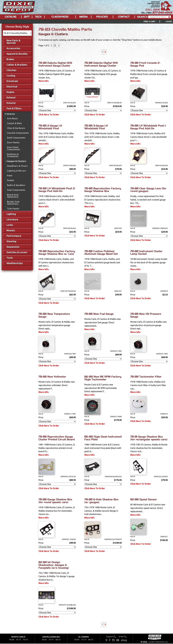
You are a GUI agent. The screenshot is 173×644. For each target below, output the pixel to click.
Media (83, 17)
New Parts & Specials (14, 42)
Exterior (11, 103)
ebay (124, 640)
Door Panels (13, 143)
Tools (10, 258)
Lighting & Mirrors (17, 171)
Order (123, 637)
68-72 (58, 640)
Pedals (11, 180)
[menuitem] (155, 21)
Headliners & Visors (17, 166)
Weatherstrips (15, 263)
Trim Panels (13, 209)
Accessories (13, 48)
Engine (10, 92)
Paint (10, 176)
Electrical (12, 87)
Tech (38, 17)
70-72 (25, 640)
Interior (11, 114)
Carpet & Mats (14, 123)
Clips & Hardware (16, 128)
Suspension (13, 247)
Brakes (10, 59)
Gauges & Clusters (17, 161)
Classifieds (60, 17)
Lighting (11, 214)
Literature (12, 219)
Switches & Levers (17, 252)
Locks (10, 225)
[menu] (86, 21)
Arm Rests (12, 119)
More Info (44, 81)
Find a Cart (150, 21)
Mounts (11, 230)
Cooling (11, 76)
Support (111, 637)
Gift (27, 17)
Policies (102, 17)
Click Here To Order (49, 115)
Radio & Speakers (16, 185)
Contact (124, 17)
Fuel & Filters (14, 108)
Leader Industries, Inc (158, 642)
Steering (11, 241)
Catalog (11, 17)
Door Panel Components (14, 148)
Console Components (18, 133)
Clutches (11, 70)
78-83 (44, 640)
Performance (14, 236)
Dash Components (16, 138)
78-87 (77, 640)
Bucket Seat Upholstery (13, 203)
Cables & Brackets (17, 65)
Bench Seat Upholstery (13, 196)
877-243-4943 (162, 13)
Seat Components (16, 190)
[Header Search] (160, 17)
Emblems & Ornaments (13, 155)
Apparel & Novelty (17, 54)
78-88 (11, 640)
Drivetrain (12, 81)
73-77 (18, 640)
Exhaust (11, 97)
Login (169, 21)
